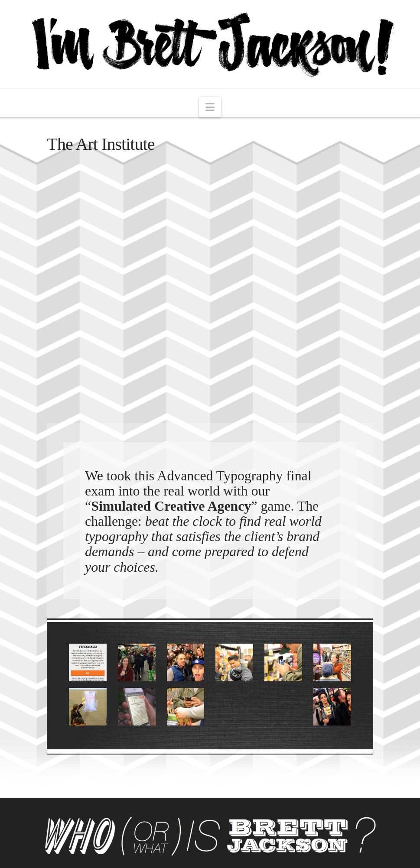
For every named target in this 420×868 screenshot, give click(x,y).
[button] (210, 107)
